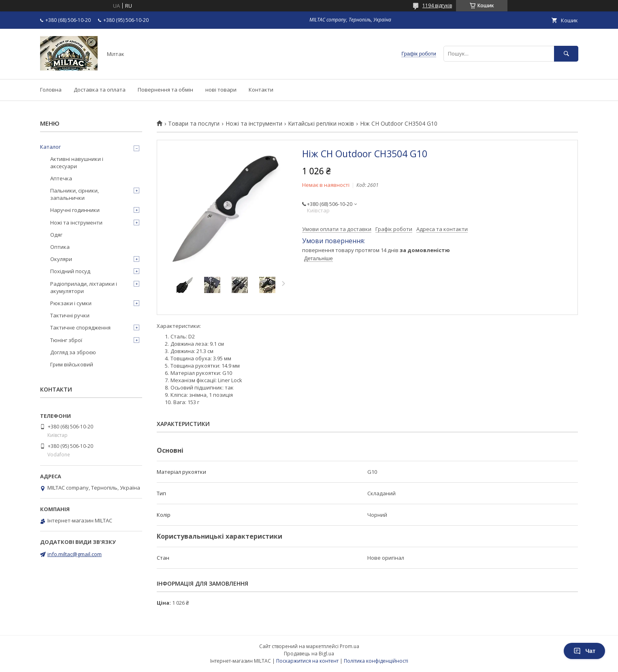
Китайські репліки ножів (321, 124)
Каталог (50, 147)
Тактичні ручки (70, 315)
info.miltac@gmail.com (75, 554)
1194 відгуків (437, 5)
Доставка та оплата (100, 90)
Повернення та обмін (165, 90)
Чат (584, 651)
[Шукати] (566, 54)
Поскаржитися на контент (307, 661)
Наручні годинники (75, 210)
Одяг (56, 235)
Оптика (60, 247)
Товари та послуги (194, 124)
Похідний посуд (70, 271)
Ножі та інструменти (254, 124)
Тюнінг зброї (66, 340)
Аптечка (61, 178)
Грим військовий (72, 364)
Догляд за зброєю (73, 352)
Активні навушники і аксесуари (77, 163)
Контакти (261, 90)
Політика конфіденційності (376, 661)
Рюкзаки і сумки (71, 303)
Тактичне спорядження (80, 327)
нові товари (221, 90)
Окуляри (61, 259)
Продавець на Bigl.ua (309, 654)
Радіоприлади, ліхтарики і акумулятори (84, 287)
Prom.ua (349, 646)
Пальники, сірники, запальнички (75, 194)
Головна (51, 90)
